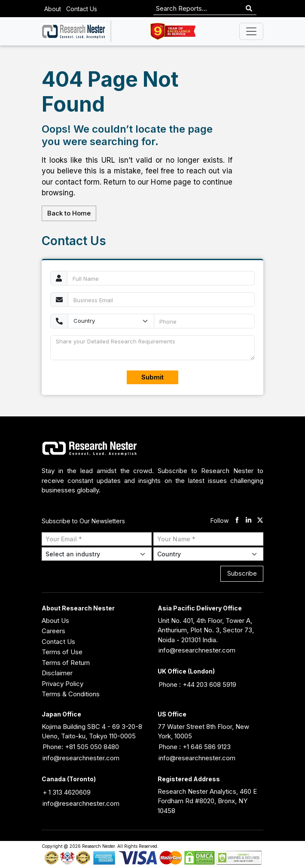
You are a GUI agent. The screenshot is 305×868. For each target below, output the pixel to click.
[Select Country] (208, 554)
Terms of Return (66, 663)
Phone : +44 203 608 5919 (197, 684)
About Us (55, 621)
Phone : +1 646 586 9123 (195, 747)
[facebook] (237, 521)
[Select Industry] (97, 554)
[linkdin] (249, 521)
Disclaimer (57, 673)
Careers (53, 631)
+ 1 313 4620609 (67, 792)
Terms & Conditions (71, 694)
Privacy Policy (63, 684)
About (53, 9)
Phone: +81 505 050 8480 (81, 747)
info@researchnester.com (197, 650)
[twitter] (260, 521)
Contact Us (82, 9)
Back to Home (69, 213)
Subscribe (242, 573)
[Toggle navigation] (251, 31)
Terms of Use (62, 652)
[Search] (249, 9)
